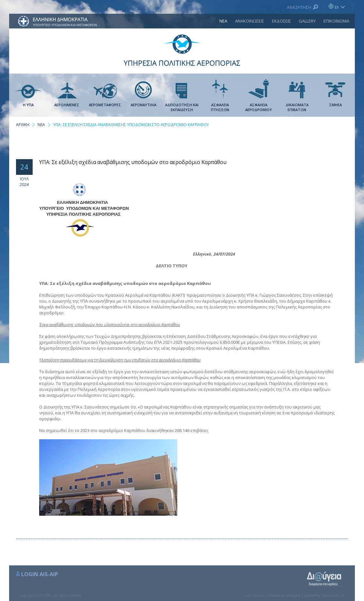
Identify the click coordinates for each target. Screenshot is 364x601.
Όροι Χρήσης (254, 595)
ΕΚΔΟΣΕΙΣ (281, 21)
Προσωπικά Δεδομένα (284, 595)
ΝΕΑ (223, 21)
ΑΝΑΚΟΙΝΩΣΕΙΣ (250, 21)
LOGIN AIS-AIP (40, 574)
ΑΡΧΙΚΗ (23, 125)
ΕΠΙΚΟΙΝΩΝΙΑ (336, 21)
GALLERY (307, 21)
